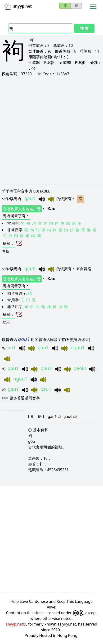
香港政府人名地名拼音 (22, 209)
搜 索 (84, 28)
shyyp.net (15, 624)
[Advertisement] (51, 130)
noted (66, 618)
